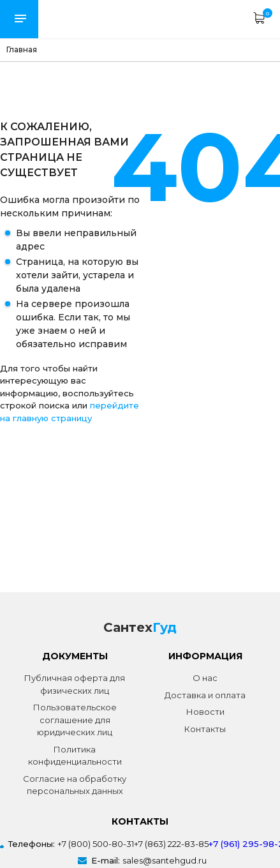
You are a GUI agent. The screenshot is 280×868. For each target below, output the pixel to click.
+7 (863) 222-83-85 (171, 844)
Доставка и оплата (205, 695)
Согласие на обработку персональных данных (75, 785)
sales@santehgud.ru (165, 860)
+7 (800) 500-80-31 (96, 844)
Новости (205, 712)
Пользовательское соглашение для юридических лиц (75, 720)
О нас (205, 678)
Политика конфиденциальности (75, 756)
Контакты (205, 729)
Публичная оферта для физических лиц (75, 684)
